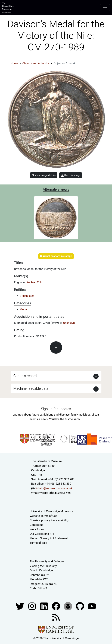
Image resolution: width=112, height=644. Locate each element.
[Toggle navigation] (105, 8)
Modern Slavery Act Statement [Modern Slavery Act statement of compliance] (49, 538)
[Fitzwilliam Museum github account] (80, 606)
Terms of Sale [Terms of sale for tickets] (38, 543)
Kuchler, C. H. (35, 282)
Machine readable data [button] (31, 388)
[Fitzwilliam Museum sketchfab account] (68, 606)
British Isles (27, 296)
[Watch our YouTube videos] (92, 606)
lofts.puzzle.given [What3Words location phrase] (60, 493)
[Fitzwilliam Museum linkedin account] (56, 606)
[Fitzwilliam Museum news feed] (56, 617)
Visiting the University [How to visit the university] (43, 566)
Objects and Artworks (36, 63)
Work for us (37, 529)
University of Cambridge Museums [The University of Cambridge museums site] (51, 511)
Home (14, 63)
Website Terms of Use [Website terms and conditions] (43, 516)
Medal (24, 309)
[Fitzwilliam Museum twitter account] (20, 606)
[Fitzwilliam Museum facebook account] (44, 606)
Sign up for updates (56, 409)
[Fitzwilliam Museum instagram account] (32, 606)
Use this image (71, 175)
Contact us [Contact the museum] (37, 525)
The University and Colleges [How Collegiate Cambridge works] (47, 561)
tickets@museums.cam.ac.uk (54, 488)
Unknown (69, 323)
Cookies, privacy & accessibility (49, 520)
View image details (44, 175)
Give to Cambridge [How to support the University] (41, 570)
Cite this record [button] (25, 376)
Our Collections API (42, 534)
